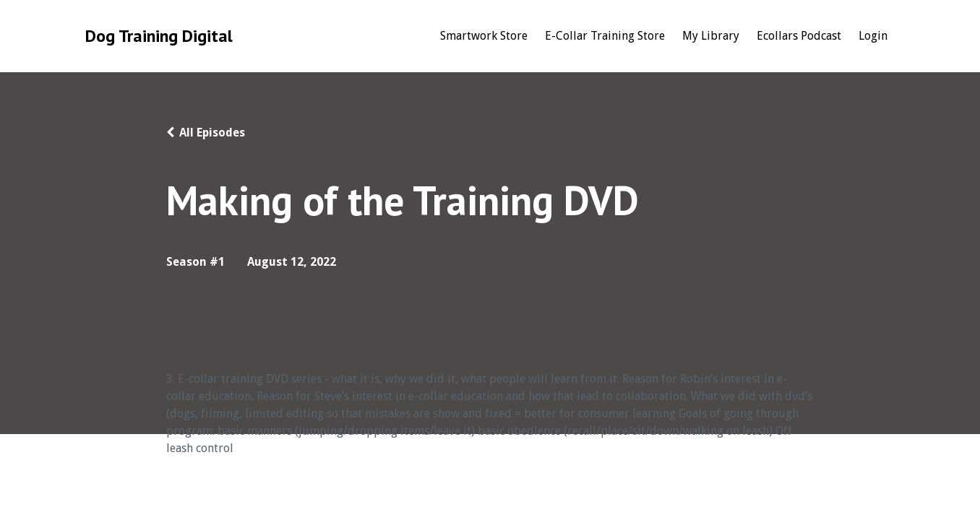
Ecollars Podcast (799, 36)
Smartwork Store (484, 36)
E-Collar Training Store (605, 36)
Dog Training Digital (159, 36)
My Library (711, 36)
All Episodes (212, 133)
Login (873, 36)
